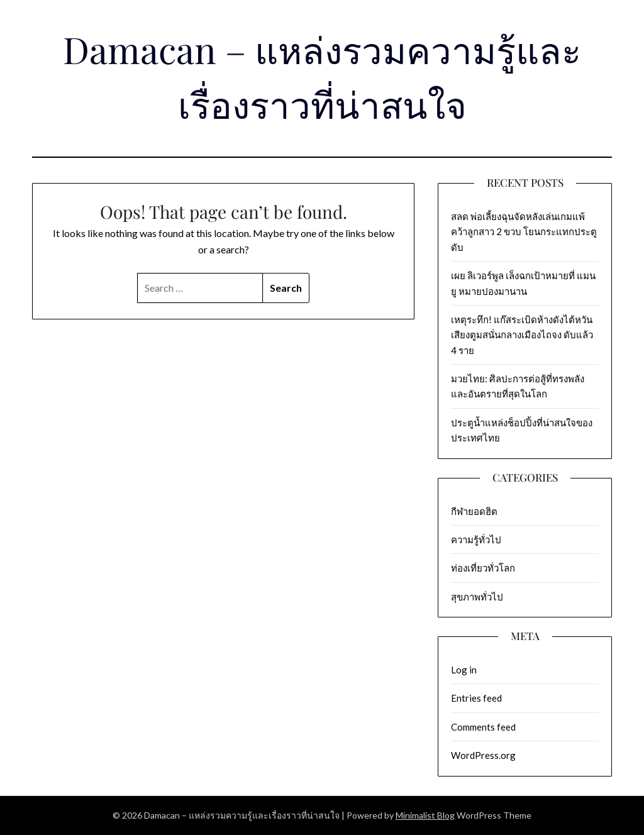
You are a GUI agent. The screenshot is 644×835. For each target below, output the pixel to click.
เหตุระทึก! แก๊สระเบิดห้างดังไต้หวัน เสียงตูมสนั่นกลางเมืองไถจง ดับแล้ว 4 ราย (522, 335)
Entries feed (476, 698)
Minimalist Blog (425, 815)
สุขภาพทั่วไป (477, 597)
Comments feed (483, 727)
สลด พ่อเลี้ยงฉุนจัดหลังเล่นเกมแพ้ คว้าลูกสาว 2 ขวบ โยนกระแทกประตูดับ (524, 232)
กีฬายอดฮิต (474, 511)
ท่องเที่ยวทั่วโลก (483, 568)
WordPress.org (483, 755)
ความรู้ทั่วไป (476, 539)
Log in (464, 670)
